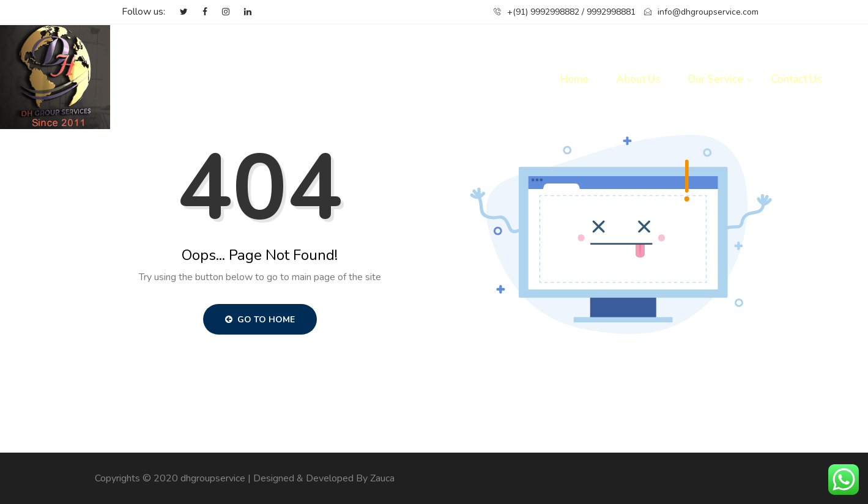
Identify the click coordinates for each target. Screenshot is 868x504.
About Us (638, 79)
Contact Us (796, 79)
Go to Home (260, 320)
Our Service (715, 79)
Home (574, 79)
